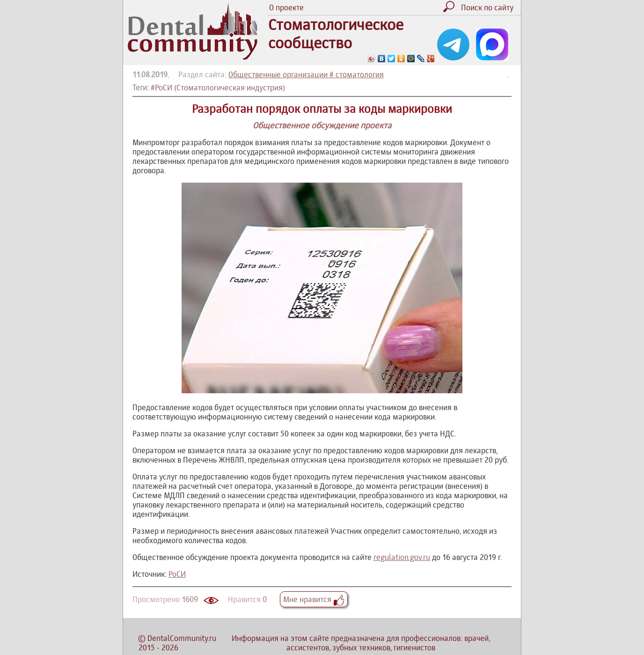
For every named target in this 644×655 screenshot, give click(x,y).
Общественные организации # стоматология (306, 74)
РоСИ (177, 574)
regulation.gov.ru (402, 557)
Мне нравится (314, 599)
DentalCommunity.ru (182, 638)
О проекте (286, 7)
